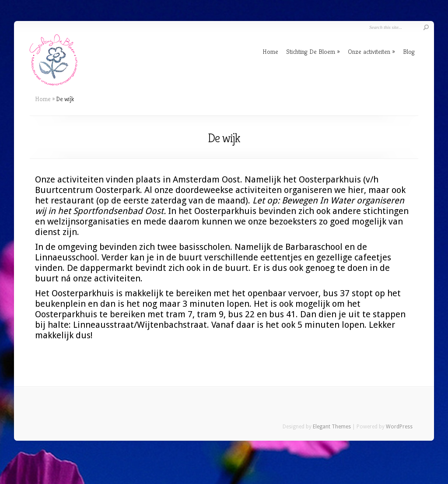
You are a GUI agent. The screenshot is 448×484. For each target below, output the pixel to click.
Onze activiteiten (369, 51)
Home (270, 51)
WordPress (399, 427)
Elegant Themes (332, 427)
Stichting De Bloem (311, 51)
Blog (409, 51)
